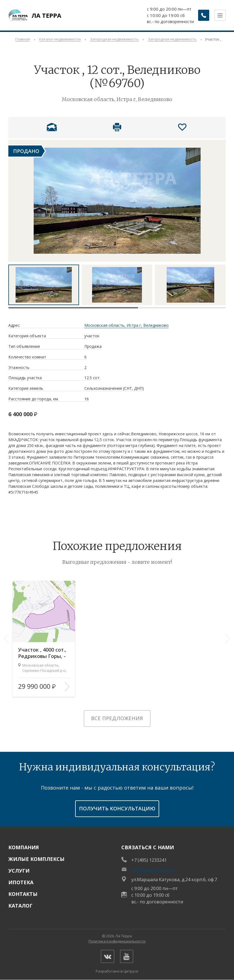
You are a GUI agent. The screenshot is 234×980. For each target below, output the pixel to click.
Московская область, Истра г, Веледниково (126, 326)
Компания (24, 847)
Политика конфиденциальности (117, 941)
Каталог (20, 906)
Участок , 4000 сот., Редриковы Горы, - (42, 653)
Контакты (23, 894)
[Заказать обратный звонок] (203, 15)
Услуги (19, 871)
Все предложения (117, 718)
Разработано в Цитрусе (117, 972)
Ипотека (21, 882)
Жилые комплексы (36, 859)
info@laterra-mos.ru (153, 870)
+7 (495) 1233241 (149, 860)
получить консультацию (117, 808)
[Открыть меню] (220, 15)
